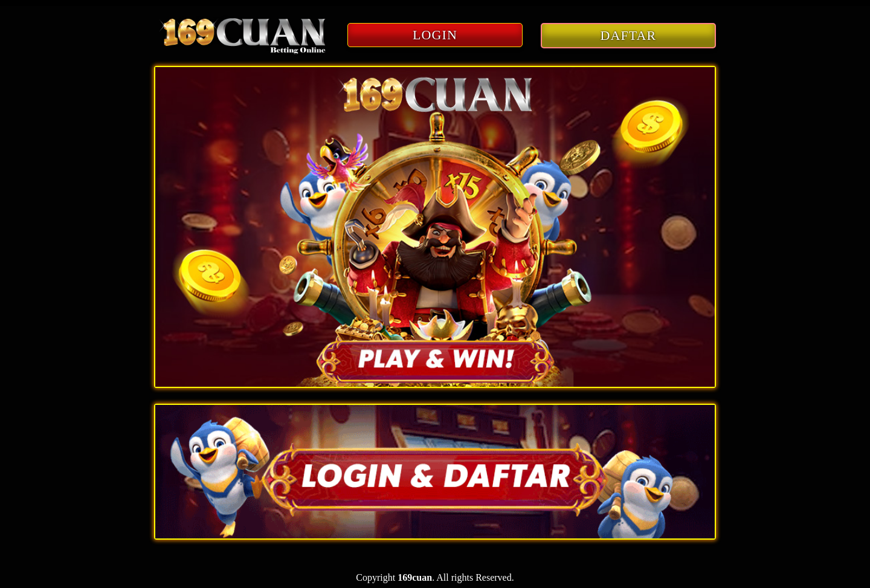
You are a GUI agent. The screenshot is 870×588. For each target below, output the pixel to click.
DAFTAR (629, 35)
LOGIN (435, 35)
